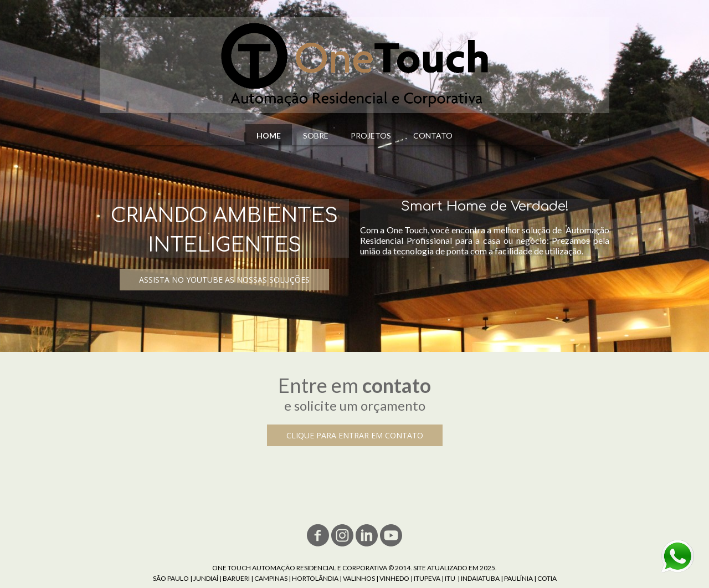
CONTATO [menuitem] (433, 136)
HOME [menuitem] (269, 136)
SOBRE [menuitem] (316, 136)
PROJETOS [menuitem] (371, 136)
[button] (224, 280)
